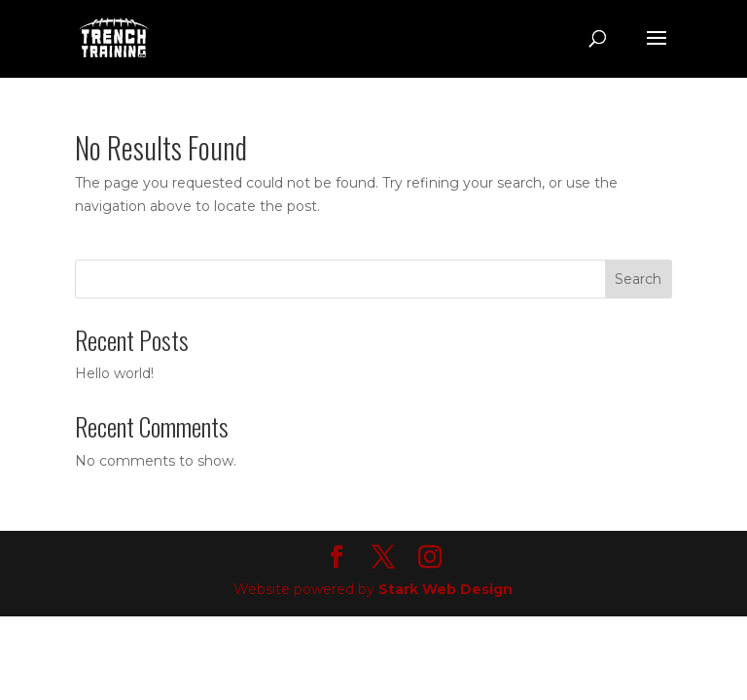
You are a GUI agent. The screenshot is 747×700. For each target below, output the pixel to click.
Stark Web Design (445, 589)
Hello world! (114, 373)
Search (638, 279)
